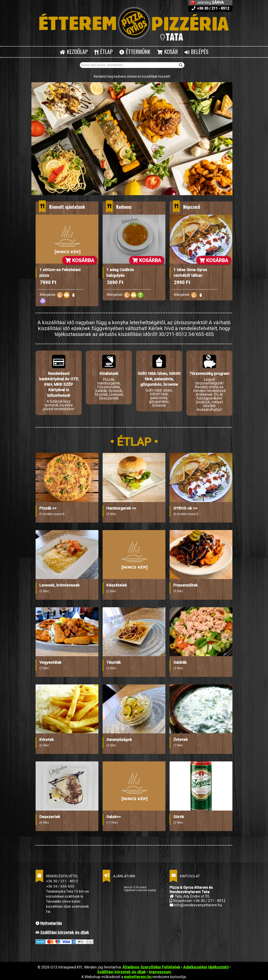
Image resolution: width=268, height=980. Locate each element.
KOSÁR (167, 52)
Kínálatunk (109, 373)
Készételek (117, 584)
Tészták (114, 661)
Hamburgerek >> (121, 506)
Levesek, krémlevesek (59, 584)
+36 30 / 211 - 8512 (210, 8)
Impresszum (160, 970)
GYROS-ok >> (185, 506)
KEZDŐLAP (74, 52)
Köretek (47, 738)
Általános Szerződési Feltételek (151, 965)
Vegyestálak (50, 661)
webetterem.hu (138, 975)
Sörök (179, 815)
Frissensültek (186, 584)
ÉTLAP (104, 52)
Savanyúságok (119, 738)
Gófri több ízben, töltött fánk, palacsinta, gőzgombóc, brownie (159, 379)
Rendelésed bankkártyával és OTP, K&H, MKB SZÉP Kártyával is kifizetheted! (59, 384)
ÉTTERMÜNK (135, 52)
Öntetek (181, 738)
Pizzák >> (48, 506)
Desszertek (50, 815)
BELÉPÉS (196, 52)
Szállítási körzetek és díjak (65, 931)
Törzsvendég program (209, 373)
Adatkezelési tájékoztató (206, 965)
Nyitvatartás (51, 921)
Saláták (180, 661)
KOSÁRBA (80, 260)
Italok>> (114, 815)
